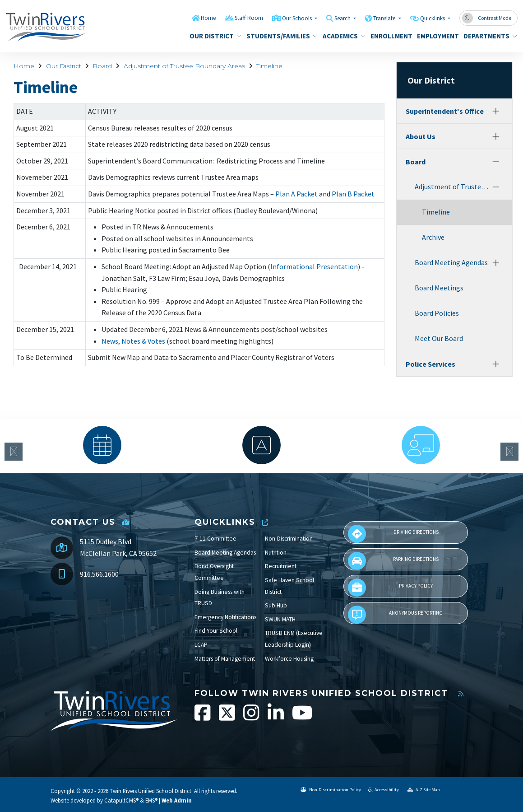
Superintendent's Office (445, 111)
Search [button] (343, 18)
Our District (213, 36)
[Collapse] (496, 162)
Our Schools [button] (298, 18)
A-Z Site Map (423, 790)
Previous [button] (14, 452)
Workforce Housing (289, 659)
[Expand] (496, 111)
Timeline (269, 66)
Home (208, 18)
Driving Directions (393, 534)
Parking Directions (393, 561)
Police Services (430, 364)
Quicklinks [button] (433, 18)
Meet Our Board (439, 338)
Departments (488, 36)
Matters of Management (225, 659)
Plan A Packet (296, 194)
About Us (421, 136)
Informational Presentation (314, 266)
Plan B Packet (353, 194)
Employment (436, 36)
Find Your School (216, 631)
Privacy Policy (391, 588)
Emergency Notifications (225, 617)
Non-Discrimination (289, 539)
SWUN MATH (280, 619)
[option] (102, 445)
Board (102, 66)
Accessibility (384, 790)
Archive (433, 237)
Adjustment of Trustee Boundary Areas (184, 66)
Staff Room (249, 18)
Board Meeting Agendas (451, 262)
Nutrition (276, 553)
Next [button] (509, 452)
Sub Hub (276, 605)
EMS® (151, 800)
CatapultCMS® (121, 800)
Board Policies (437, 313)
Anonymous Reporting (396, 615)
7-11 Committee (215, 539)
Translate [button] (385, 18)
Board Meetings (439, 288)
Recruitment (281, 566)
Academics (342, 36)
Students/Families (278, 36)
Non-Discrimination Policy (331, 790)
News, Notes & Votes (133, 341)
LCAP (201, 645)
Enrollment (389, 36)
